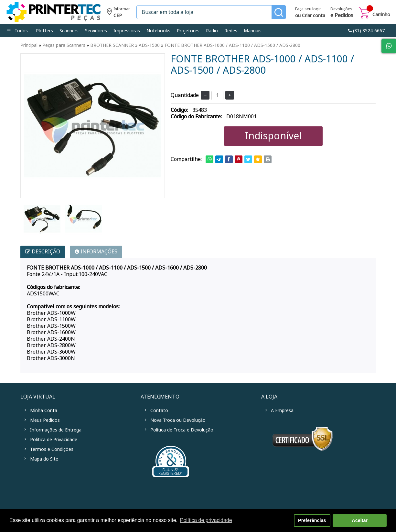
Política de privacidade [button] (206, 520)
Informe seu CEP (118, 13)
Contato (159, 410)
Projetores (188, 31)
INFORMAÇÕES (96, 252)
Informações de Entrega (56, 430)
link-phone (366, 31)
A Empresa (282, 410)
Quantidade (185, 95)
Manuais (253, 31)
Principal (29, 45)
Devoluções (342, 13)
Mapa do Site (44, 459)
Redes (231, 31)
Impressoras (127, 31)
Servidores (96, 31)
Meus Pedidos (45, 420)
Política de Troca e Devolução (182, 430)
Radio (212, 31)
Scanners (69, 31)
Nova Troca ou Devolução (178, 420)
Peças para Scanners (64, 45)
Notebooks (158, 31)
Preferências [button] (312, 520)
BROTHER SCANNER (112, 45)
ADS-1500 (149, 45)
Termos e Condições (52, 449)
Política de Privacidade (54, 440)
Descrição (43, 252)
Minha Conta (44, 410)
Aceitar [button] (360, 520)
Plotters (44, 31)
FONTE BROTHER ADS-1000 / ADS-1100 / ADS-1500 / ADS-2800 (232, 45)
